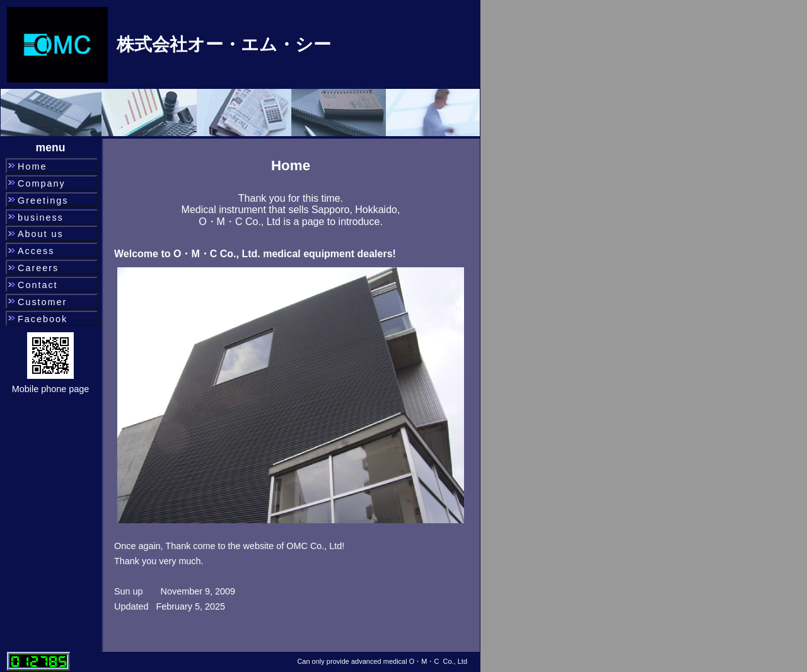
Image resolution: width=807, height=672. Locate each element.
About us (41, 234)
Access (36, 251)
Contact (38, 285)
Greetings (43, 200)
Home (32, 166)
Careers (38, 268)
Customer (42, 302)
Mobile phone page (50, 389)
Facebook (43, 319)
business (41, 217)
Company (42, 183)
